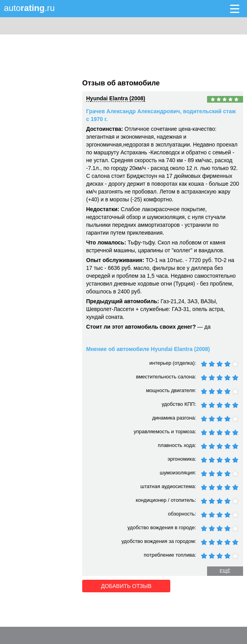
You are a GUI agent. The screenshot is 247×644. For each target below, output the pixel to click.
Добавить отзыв (126, 586)
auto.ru (29, 8)
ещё (225, 571)
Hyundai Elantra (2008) (116, 98)
